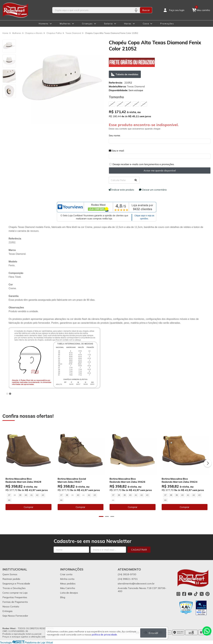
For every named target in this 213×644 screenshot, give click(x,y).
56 (120, 104)
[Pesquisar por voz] (136, 10)
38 (67, 495)
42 (37, 495)
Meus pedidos (68, 583)
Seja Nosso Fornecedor (15, 616)
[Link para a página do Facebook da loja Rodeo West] (184, 594)
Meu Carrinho (68, 588)
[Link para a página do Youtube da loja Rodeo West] (190, 594)
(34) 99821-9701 (128, 579)
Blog (63, 597)
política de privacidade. (105, 635)
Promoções (167, 24)
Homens (44, 24)
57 (128, 104)
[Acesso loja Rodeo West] (174, 10)
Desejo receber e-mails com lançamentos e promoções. (143, 164)
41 (32, 495)
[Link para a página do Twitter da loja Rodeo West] (202, 594)
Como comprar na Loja (15, 593)
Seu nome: (115, 135)
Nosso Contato (11, 606)
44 (9, 500)
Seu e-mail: (117, 151)
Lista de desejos (69, 593)
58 (136, 104)
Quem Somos (10, 574)
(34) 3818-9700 (127, 574)
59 (144, 104)
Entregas (8, 611)
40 (26, 495)
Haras (128, 24)
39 (20, 495)
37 (9, 495)
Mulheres (65, 24)
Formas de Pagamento (15, 602)
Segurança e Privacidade (16, 583)
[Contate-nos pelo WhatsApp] (207, 631)
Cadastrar (139, 550)
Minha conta (67, 579)
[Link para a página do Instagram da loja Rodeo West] (178, 594)
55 (112, 104)
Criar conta (66, 574)
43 (43, 495)
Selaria (108, 24)
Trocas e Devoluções (14, 588)
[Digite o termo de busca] (92, 10)
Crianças (87, 24)
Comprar (29, 507)
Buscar (146, 10)
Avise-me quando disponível (160, 170)
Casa (146, 24)
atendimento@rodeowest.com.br (136, 583)
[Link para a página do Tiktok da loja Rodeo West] (196, 594)
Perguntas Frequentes (15, 597)
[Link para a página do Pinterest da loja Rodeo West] (207, 594)
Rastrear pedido (11, 579)
